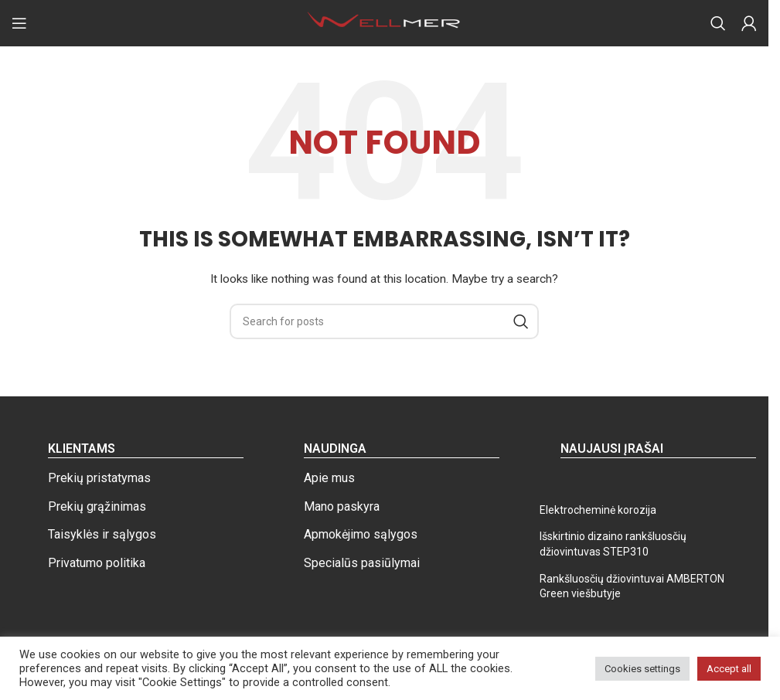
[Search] (718, 23)
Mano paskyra (342, 506)
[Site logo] (384, 22)
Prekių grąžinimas (97, 506)
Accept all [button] (729, 669)
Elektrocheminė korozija (598, 510)
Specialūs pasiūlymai (362, 563)
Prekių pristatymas (99, 478)
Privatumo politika (97, 563)
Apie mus (329, 478)
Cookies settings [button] (642, 669)
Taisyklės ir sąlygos (102, 534)
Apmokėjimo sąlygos (361, 534)
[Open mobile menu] (19, 23)
